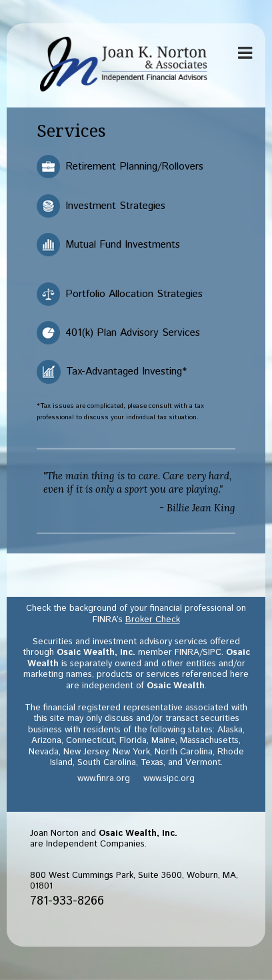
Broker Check (153, 620)
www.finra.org (104, 779)
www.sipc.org (169, 779)
